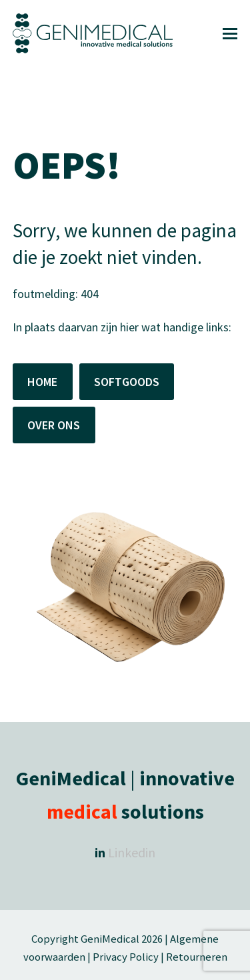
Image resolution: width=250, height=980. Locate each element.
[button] (230, 34)
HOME (42, 382)
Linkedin (132, 852)
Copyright (56, 939)
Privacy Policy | (128, 957)
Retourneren (197, 957)
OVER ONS (54, 425)
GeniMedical (110, 939)
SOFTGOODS (127, 382)
